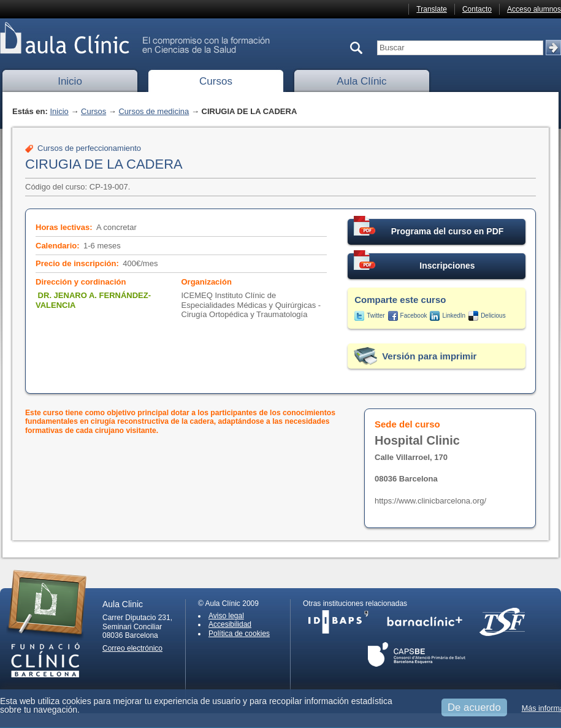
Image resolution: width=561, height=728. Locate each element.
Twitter (376, 316)
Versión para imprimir (429, 356)
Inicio (70, 81)
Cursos (216, 81)
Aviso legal (226, 616)
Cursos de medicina (154, 111)
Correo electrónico (132, 648)
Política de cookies (239, 634)
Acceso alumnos (534, 9)
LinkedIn (454, 316)
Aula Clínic (361, 81)
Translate (432, 9)
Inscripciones (414, 262)
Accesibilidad (230, 624)
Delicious (493, 316)
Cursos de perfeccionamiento (89, 148)
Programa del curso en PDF (429, 228)
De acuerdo (474, 707)
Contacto (477, 9)
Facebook (414, 316)
